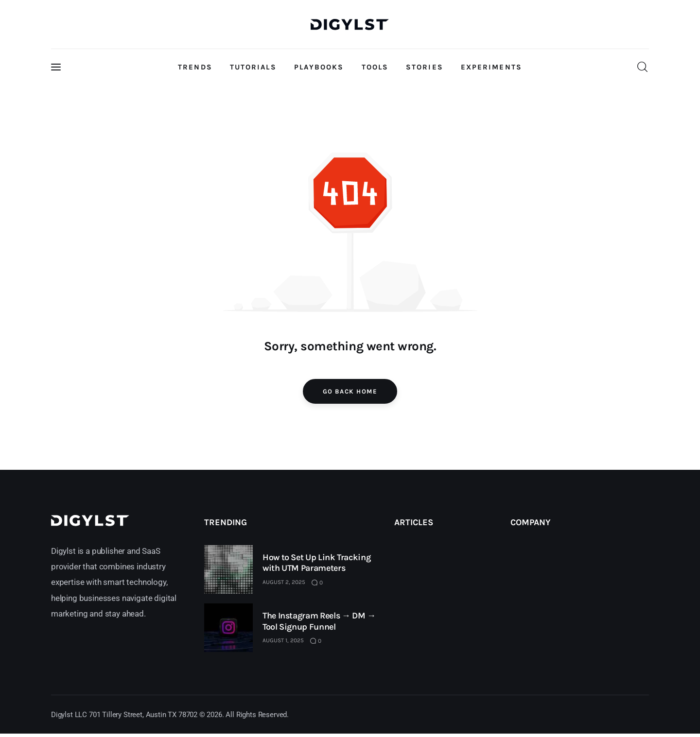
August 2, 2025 (284, 582)
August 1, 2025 (283, 640)
